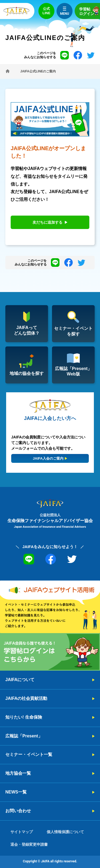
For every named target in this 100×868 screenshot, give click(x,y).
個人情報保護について (65, 832)
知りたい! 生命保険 (24, 717)
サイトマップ (22, 832)
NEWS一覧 (16, 792)
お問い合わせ (18, 811)
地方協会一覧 (18, 773)
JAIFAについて (20, 680)
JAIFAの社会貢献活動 (26, 698)
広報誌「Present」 (24, 736)
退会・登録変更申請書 (29, 844)
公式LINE (46, 11)
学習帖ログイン (90, 11)
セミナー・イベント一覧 (29, 754)
